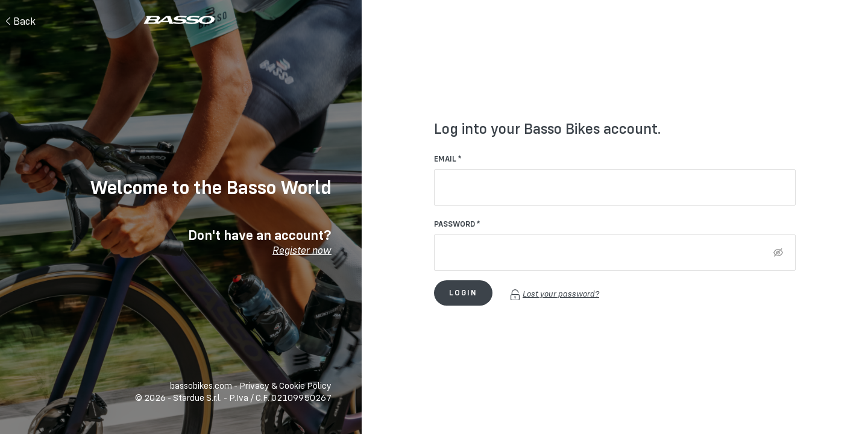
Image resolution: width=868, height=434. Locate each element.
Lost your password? (555, 294)
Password (454, 224)
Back (21, 21)
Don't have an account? (260, 242)
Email (445, 159)
